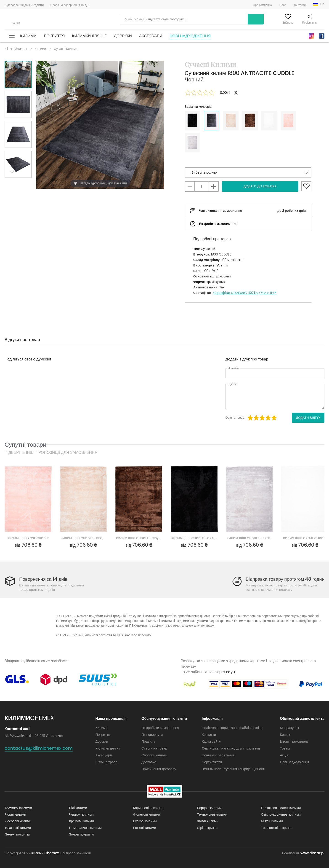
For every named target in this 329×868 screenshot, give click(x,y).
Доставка (149, 762)
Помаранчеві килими (85, 828)
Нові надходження (190, 36)
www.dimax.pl (312, 853)
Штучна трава (106, 762)
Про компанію (262, 5)
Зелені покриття (17, 834)
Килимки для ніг (89, 36)
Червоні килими (81, 814)
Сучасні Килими (65, 49)
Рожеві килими (144, 828)
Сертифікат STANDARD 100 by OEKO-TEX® (245, 293)
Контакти (300, 5)
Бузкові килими (145, 821)
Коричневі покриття (148, 808)
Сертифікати (212, 762)
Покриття (54, 36)
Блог (283, 5)
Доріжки (123, 36)
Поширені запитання (218, 755)
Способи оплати (154, 755)
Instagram (311, 36)
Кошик (320, 23)
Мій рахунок (257, 23)
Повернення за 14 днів (44, 579)
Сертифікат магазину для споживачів (231, 748)
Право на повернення (70, 5)
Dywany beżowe (18, 808)
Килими (28, 36)
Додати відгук (308, 418)
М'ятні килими (272, 821)
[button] (248, 173)
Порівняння (300, 23)
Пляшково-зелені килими (281, 808)
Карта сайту (211, 741)
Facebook (322, 36)
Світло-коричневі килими (281, 814)
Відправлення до (24, 5)
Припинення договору (159, 769)
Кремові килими (81, 821)
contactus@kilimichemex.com (42, 748)
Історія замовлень (294, 741)
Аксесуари (151, 36)
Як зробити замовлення (218, 224)
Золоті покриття (81, 834)
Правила (148, 741)
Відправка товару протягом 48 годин (284, 579)
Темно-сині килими (212, 814)
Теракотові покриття (276, 828)
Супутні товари (25, 445)
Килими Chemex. (45, 853)
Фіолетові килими (146, 814)
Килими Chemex (25, 19)
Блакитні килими (18, 828)
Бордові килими (209, 808)
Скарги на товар (154, 748)
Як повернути (152, 735)
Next (13, 184)
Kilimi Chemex (16, 49)
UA (322, 4)
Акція (284, 755)
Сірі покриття (207, 828)
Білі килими (78, 808)
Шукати (231, 19)
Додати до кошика (260, 186)
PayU (231, 672)
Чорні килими (15, 814)
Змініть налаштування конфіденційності (233, 769)
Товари (285, 748)
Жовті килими (207, 821)
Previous (23, 184)
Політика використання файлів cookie (232, 728)
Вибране (279, 23)
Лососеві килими (18, 821)
